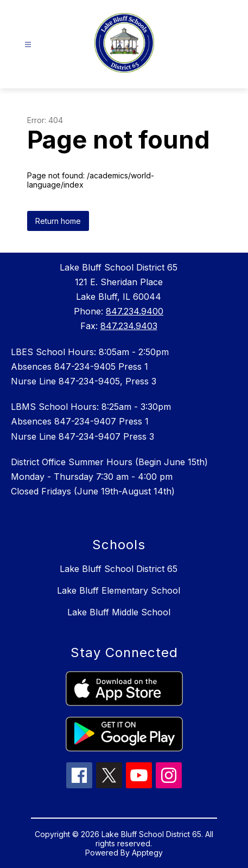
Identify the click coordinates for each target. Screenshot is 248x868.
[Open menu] (28, 45)
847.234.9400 (135, 311)
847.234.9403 (129, 326)
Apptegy (147, 853)
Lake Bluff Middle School (119, 612)
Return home (58, 221)
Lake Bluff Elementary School (119, 590)
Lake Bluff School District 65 (119, 569)
